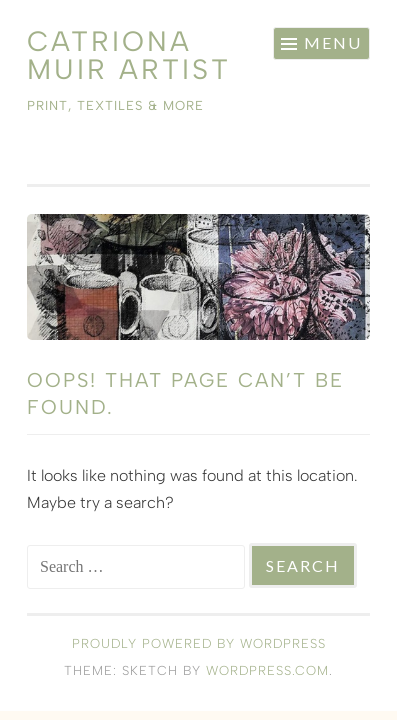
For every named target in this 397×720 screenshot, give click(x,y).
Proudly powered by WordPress (199, 643)
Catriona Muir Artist (129, 55)
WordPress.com (267, 670)
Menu (333, 42)
